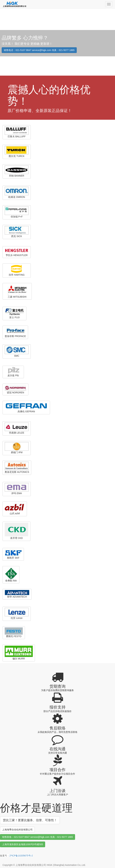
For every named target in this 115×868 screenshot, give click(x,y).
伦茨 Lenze (17, 614)
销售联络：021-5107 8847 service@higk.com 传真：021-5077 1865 (38, 837)
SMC (17, 351)
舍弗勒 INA (11, 575)
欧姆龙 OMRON (17, 193)
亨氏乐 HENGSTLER (17, 252)
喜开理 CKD (16, 531)
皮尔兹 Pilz (13, 372)
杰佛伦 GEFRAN (26, 407)
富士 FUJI (14, 313)
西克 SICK (17, 232)
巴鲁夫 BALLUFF (17, 132)
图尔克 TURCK (17, 152)
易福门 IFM (17, 448)
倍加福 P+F (17, 212)
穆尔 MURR (19, 653)
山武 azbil (15, 509)
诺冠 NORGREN (15, 389)
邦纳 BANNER (17, 171)
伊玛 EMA (17, 489)
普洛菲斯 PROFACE (15, 332)
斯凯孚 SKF (13, 554)
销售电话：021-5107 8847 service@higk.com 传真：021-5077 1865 (39, 50)
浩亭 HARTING (17, 270)
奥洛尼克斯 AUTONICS (17, 468)
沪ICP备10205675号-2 (21, 856)
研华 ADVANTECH (17, 594)
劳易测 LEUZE (17, 428)
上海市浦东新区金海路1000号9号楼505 (23, 844)
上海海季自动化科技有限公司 (17, 830)
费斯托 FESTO (14, 633)
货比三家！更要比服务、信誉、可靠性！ (30, 820)
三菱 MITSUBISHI (17, 291)
